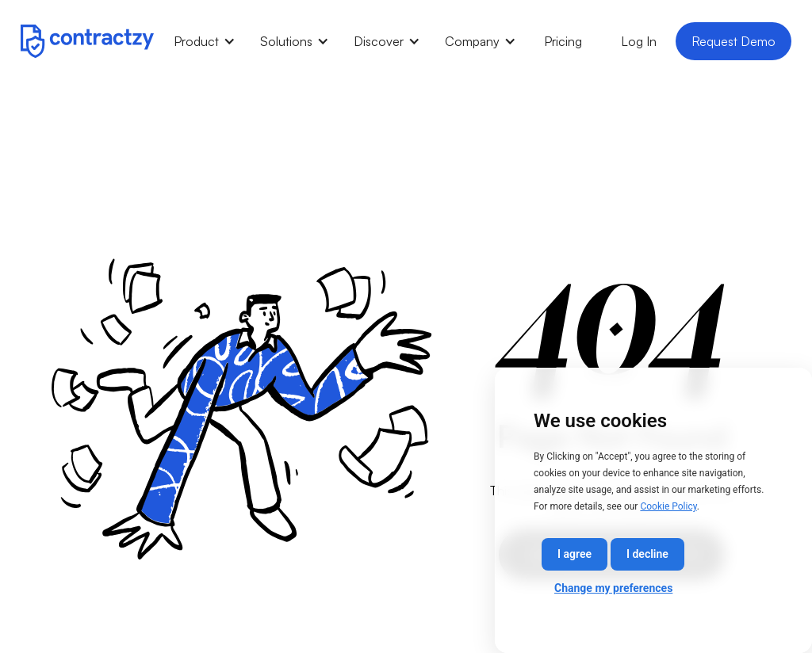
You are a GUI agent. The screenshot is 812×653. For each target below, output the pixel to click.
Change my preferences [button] (613, 588)
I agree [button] (575, 554)
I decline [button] (647, 554)
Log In (639, 41)
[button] (204, 41)
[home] (87, 41)
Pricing (563, 41)
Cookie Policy (668, 506)
